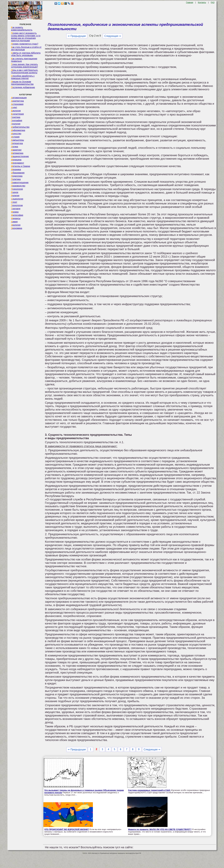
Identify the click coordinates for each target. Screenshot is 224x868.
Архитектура (17, 101)
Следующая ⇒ (113, 36)
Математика (17, 153)
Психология (17, 189)
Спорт (14, 202)
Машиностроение (20, 156)
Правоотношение (20, 182)
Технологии (17, 205)
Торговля (16, 209)
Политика (16, 179)
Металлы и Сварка (21, 166)
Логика (15, 147)
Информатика (18, 130)
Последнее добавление (23, 87)
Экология (16, 225)
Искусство (16, 134)
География (17, 120)
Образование (18, 173)
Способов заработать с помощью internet (23, 77)
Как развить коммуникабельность (22, 29)
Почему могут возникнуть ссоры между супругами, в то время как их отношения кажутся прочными (26, 37)
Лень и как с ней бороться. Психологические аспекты (25, 71)
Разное (15, 192)
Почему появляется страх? (25, 44)
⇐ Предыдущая (77, 36)
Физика (15, 212)
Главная (190, 2)
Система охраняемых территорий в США (149, 790)
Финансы (16, 218)
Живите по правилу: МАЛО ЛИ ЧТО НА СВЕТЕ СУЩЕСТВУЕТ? (160, 829)
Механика (16, 169)
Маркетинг (16, 150)
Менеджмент (18, 163)
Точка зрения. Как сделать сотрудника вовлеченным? (24, 66)
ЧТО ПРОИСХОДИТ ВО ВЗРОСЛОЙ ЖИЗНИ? (67, 829)
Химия (14, 222)
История (15, 137)
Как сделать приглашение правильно (24, 60)
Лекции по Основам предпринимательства (22, 83)
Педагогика (17, 176)
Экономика (17, 228)
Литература (17, 143)
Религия (15, 196)
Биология (16, 111)
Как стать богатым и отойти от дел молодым (26, 48)
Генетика (16, 117)
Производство (18, 186)
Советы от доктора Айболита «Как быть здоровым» (26, 54)
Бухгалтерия (17, 114)
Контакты (202, 2)
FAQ (213, 2)
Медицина (16, 160)
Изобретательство (20, 127)
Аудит (14, 107)
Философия (17, 215)
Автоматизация (19, 98)
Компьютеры (17, 140)
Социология (17, 199)
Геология (16, 124)
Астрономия (17, 104)
